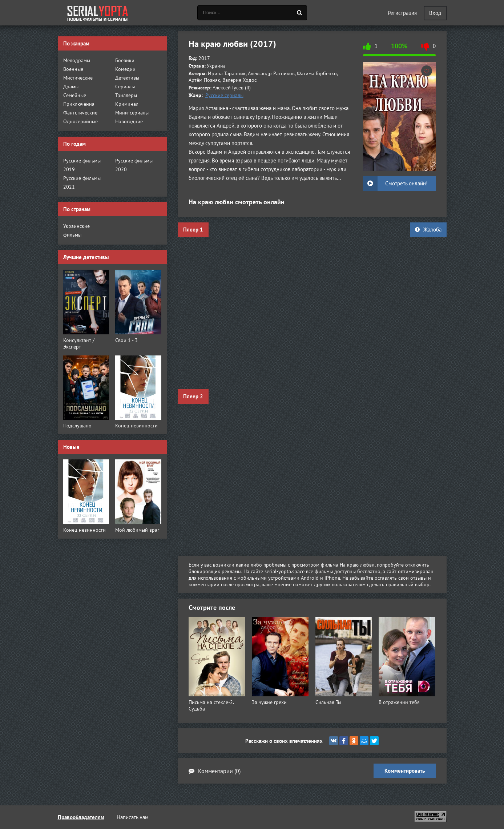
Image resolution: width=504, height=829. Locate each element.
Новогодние (129, 121)
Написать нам (133, 817)
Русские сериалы (224, 95)
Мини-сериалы (132, 113)
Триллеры (126, 95)
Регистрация (402, 13)
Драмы (71, 86)
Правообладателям (81, 817)
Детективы (127, 78)
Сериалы (125, 86)
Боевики (125, 60)
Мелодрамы (77, 60)
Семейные (75, 95)
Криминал (127, 104)
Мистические (78, 78)
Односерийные (80, 121)
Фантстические (80, 113)
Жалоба (428, 230)
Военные (73, 69)
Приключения (79, 104)
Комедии (125, 69)
